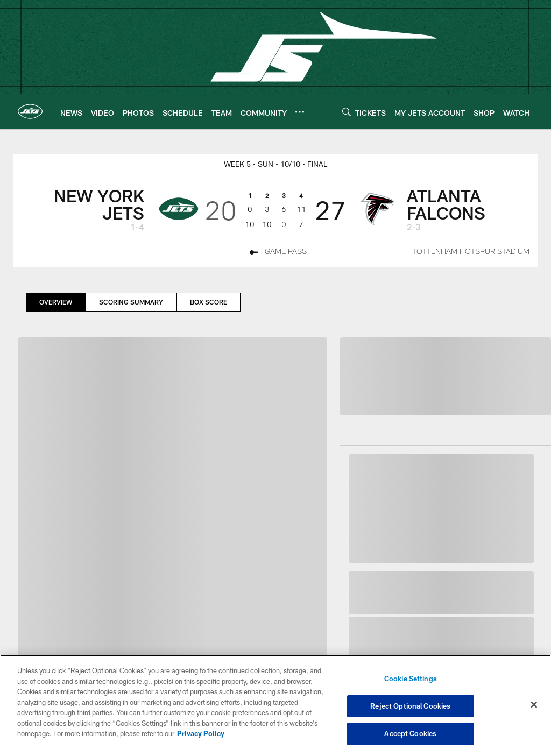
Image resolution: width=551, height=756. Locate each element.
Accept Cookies (410, 733)
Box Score (209, 302)
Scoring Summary (131, 302)
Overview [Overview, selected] (56, 302)
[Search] (347, 112)
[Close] (534, 705)
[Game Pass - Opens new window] (278, 253)
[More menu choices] (300, 112)
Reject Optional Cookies (410, 706)
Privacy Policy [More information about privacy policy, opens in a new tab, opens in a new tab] (201, 733)
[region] (275, 705)
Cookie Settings (411, 679)
